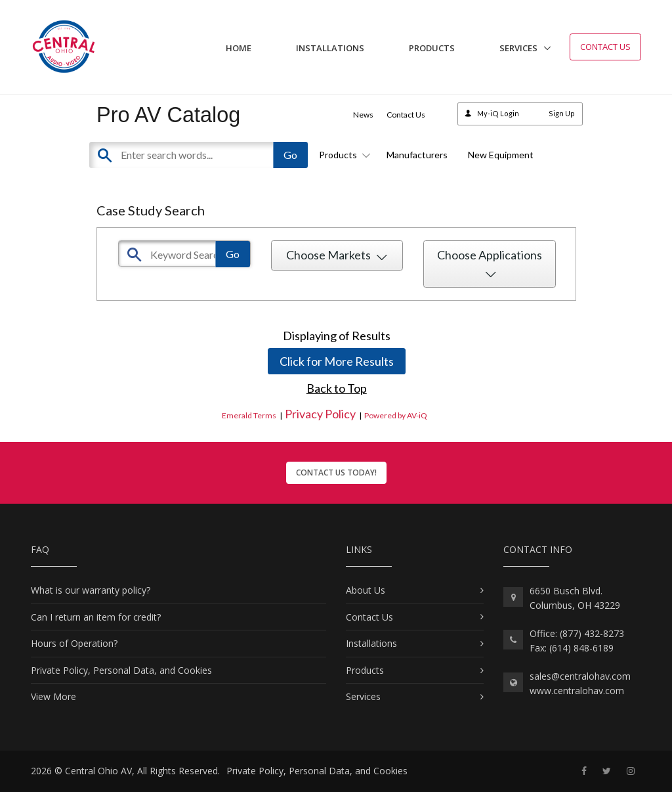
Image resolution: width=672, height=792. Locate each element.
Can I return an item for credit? (96, 617)
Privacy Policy (320, 414)
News (363, 115)
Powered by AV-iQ (396, 415)
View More (53, 696)
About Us (366, 590)
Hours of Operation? (74, 643)
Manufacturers (417, 155)
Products (432, 48)
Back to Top (337, 388)
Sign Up (562, 113)
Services (518, 48)
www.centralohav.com (577, 691)
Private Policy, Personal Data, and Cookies (121, 670)
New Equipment (501, 155)
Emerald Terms (249, 415)
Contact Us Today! (336, 473)
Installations (330, 48)
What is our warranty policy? (91, 590)
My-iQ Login (498, 113)
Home (239, 48)
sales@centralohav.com (580, 676)
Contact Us (605, 47)
